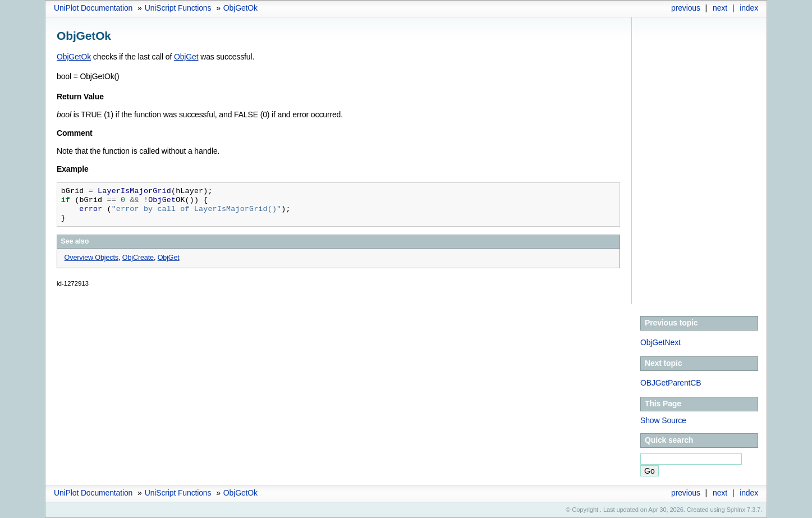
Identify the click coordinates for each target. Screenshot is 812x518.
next (720, 8)
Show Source (663, 420)
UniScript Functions (178, 8)
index (749, 8)
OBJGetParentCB (671, 383)
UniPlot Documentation (93, 8)
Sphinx (736, 510)
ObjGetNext (660, 342)
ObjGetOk (240, 8)
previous (686, 8)
